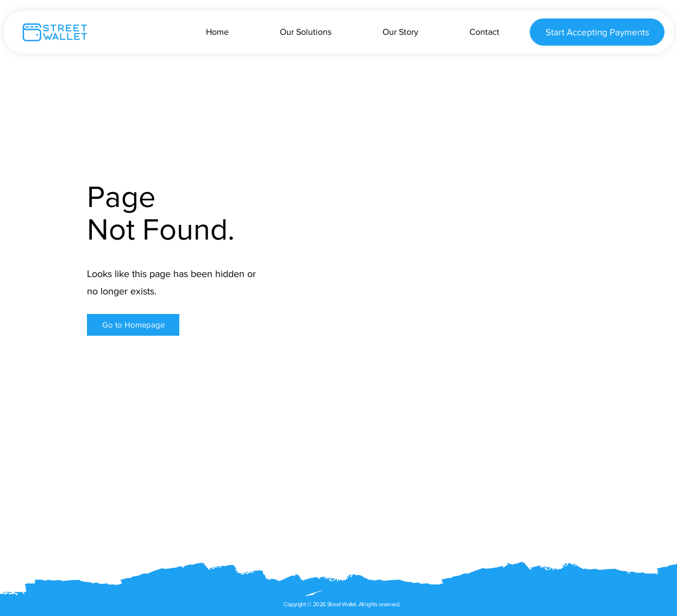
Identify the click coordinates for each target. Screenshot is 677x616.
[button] (133, 325)
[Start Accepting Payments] (597, 32)
